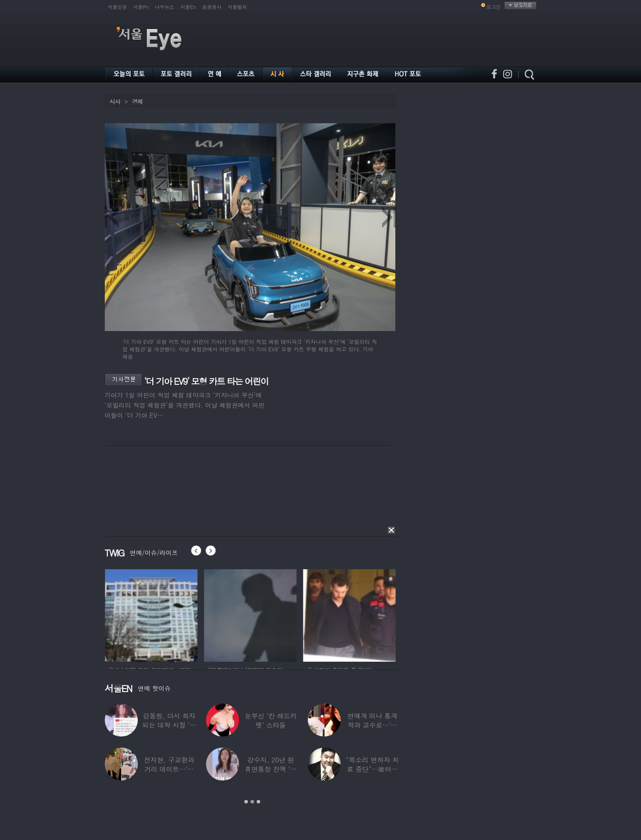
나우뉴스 (165, 7)
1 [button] (246, 802)
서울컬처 (237, 7)
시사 (115, 101)
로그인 (494, 7)
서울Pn (141, 7)
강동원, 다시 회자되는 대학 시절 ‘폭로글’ (169, 725)
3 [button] (258, 802)
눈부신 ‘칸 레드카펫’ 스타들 (271, 720)
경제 (137, 101)
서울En (188, 7)
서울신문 (118, 7)
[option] (187, 614)
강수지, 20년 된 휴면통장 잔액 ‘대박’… (271, 769)
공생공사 (212, 7)
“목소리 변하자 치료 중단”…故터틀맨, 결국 (372, 769)
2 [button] (252, 802)
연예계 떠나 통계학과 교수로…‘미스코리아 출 (372, 725)
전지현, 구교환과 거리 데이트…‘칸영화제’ (169, 769)
